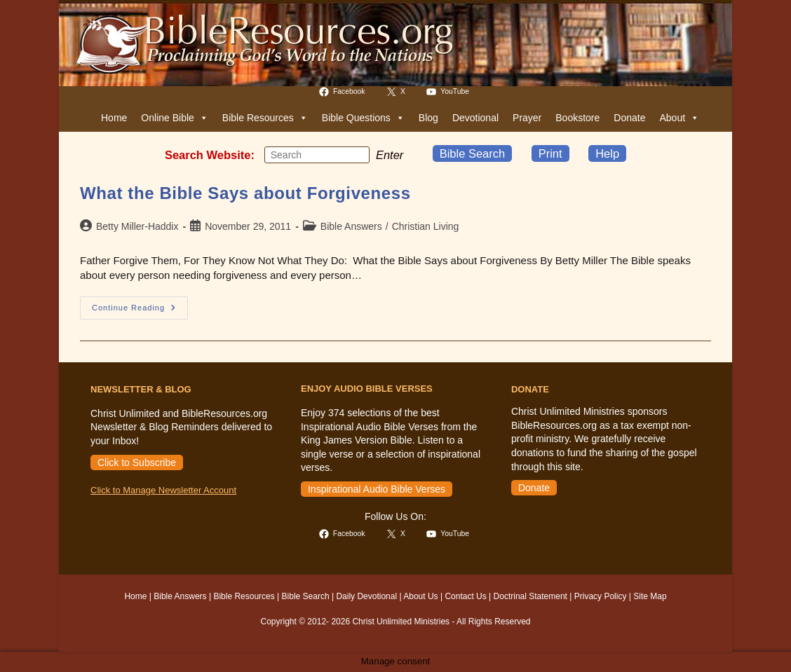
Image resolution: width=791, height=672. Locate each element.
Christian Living (426, 226)
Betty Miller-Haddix (137, 226)
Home (114, 118)
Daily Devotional (366, 596)
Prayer (527, 118)
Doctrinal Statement (530, 596)
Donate (629, 118)
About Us (420, 596)
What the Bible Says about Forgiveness (245, 193)
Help (607, 153)
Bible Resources (265, 118)
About (679, 118)
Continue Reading (140, 311)
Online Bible (175, 118)
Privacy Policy (601, 596)
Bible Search (473, 153)
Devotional (475, 118)
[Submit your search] (356, 154)
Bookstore (577, 118)
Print (550, 153)
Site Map (650, 596)
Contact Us (465, 596)
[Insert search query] (317, 155)
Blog (428, 118)
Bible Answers (351, 226)
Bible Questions (363, 118)
